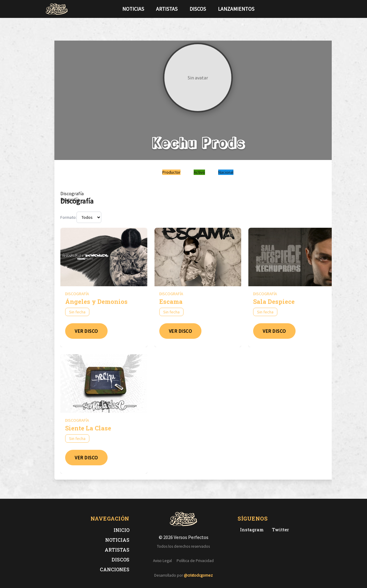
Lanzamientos (236, 9)
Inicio (121, 530)
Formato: (68, 217)
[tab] (72, 193)
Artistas (167, 9)
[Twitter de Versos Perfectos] (279, 530)
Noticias (133, 9)
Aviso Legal (162, 561)
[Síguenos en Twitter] (310, 9)
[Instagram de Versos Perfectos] (251, 530)
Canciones (115, 569)
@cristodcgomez (198, 575)
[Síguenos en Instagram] (320, 9)
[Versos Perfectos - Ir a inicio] (57, 9)
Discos (198, 9)
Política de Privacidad (195, 561)
